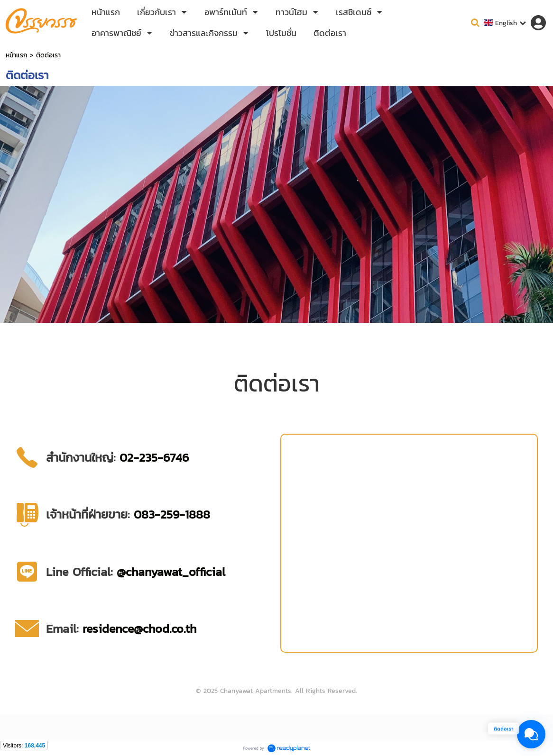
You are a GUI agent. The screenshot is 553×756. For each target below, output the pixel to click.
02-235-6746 (154, 457)
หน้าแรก (17, 55)
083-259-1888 (172, 514)
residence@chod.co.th (139, 628)
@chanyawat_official (171, 572)
